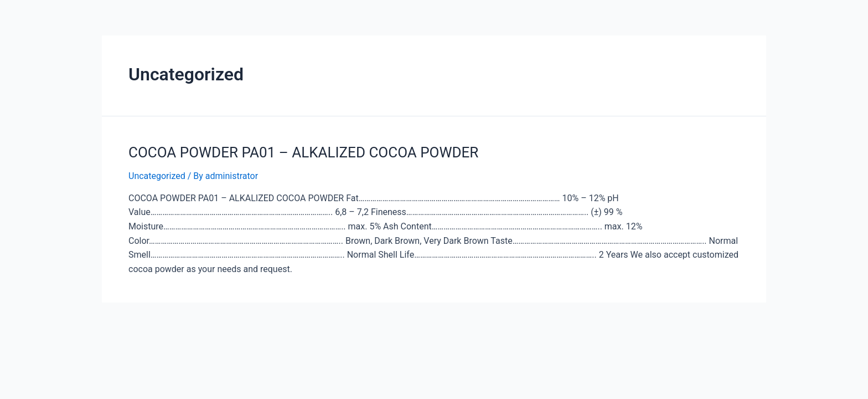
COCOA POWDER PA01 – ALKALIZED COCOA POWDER (303, 152)
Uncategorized (157, 176)
